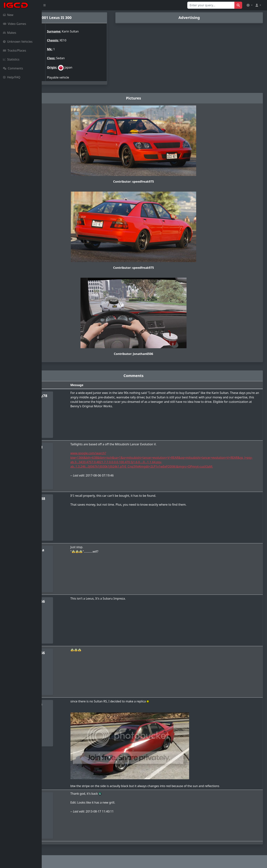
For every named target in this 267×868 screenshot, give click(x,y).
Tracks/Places (15, 50)
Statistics (11, 59)
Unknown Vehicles (18, 42)
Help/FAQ (12, 77)
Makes (10, 33)
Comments (13, 68)
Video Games (15, 24)
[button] (250, 5)
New (8, 15)
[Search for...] (211, 5)
